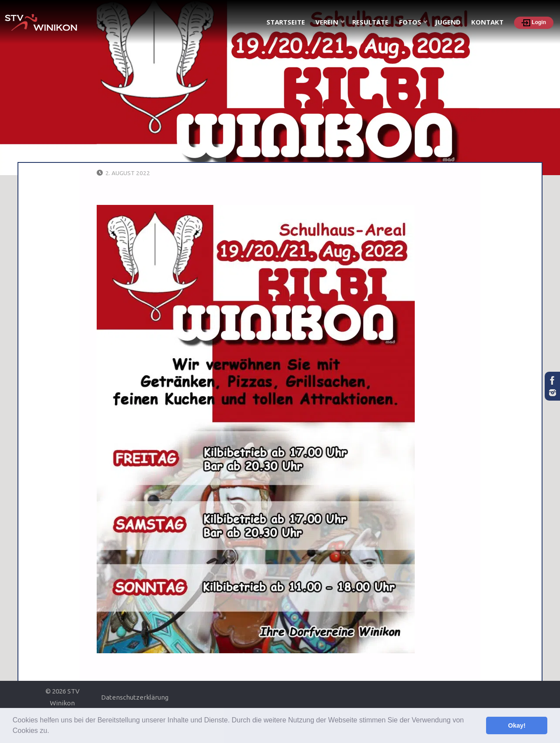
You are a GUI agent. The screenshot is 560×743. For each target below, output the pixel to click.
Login (534, 23)
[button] (52, 732)
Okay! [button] (517, 725)
